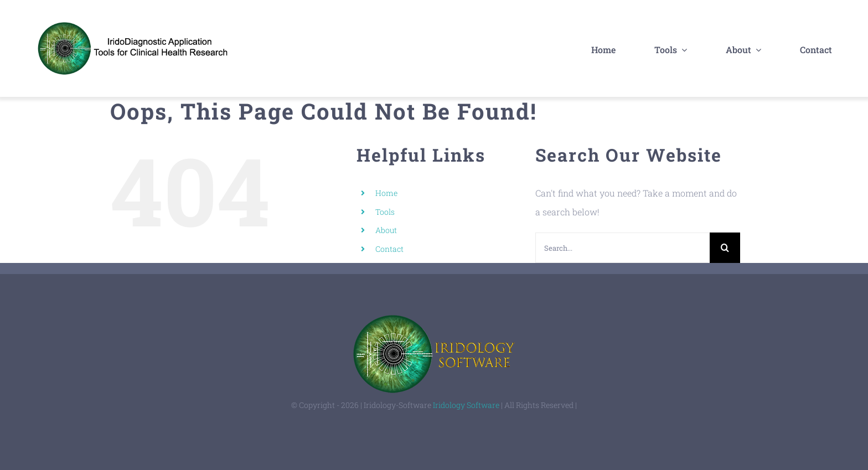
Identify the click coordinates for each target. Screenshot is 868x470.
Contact (389, 249)
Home (386, 193)
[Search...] (622, 248)
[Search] (725, 248)
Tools (385, 212)
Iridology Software (466, 405)
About (386, 230)
